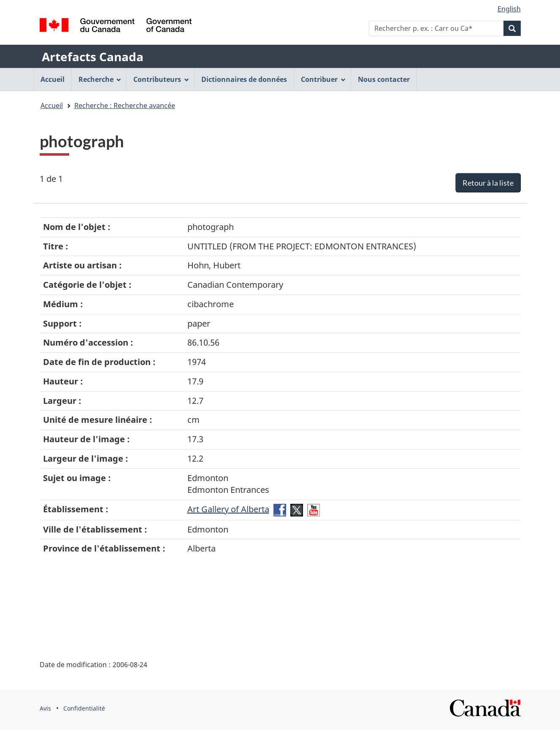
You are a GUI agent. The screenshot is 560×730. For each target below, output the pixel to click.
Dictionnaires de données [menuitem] (244, 79)
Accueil (52, 105)
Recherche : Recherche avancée (125, 105)
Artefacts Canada (93, 57)
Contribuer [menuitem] (323, 79)
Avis (45, 708)
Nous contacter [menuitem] (384, 79)
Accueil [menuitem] (53, 79)
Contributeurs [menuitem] (161, 79)
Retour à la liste (488, 183)
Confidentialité (84, 708)
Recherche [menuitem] (100, 79)
